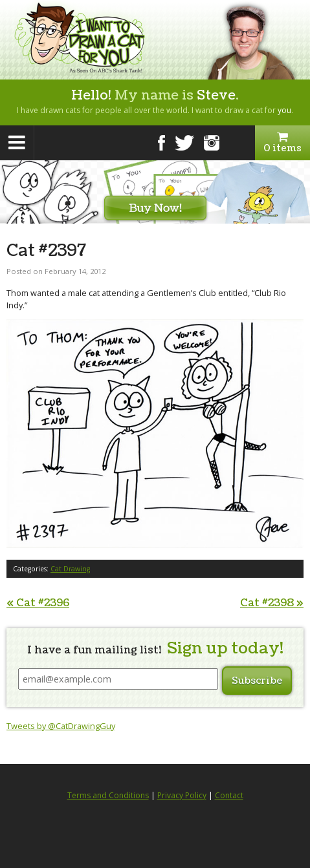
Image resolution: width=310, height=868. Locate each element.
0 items (282, 143)
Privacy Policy (182, 795)
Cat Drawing (70, 569)
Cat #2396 (38, 603)
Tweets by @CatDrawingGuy (61, 726)
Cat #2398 (272, 603)
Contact (229, 795)
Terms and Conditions (108, 795)
